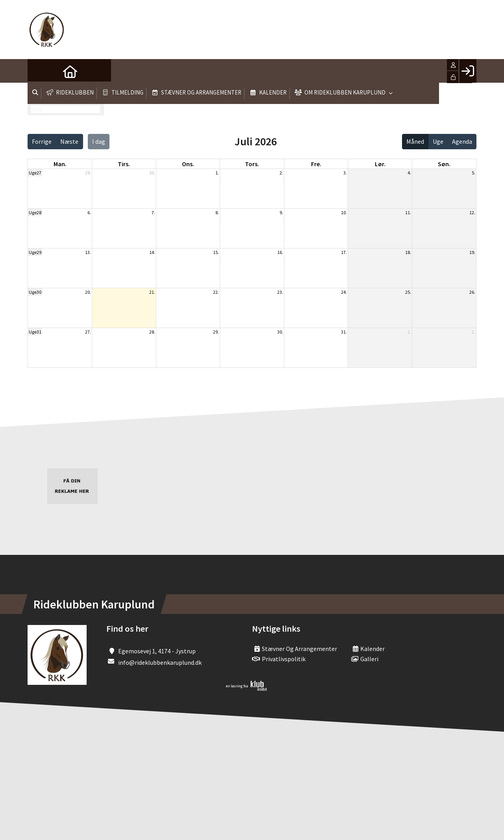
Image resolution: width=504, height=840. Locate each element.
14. (152, 252)
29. (88, 173)
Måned (415, 141)
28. (152, 332)
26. (472, 292)
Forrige (42, 141)
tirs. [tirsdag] (124, 164)
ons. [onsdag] (188, 164)
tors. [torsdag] (252, 164)
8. (217, 212)
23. (280, 292)
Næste (69, 141)
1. (217, 173)
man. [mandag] (60, 164)
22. (216, 292)
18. (408, 252)
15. (216, 252)
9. (281, 212)
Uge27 (35, 173)
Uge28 (35, 212)
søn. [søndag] (444, 164)
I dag (99, 141)
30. (152, 173)
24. (344, 292)
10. (344, 212)
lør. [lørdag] (380, 164)
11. (408, 212)
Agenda (462, 141)
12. (472, 212)
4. (409, 173)
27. (88, 332)
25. (408, 292)
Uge (438, 141)
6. (89, 212)
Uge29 (35, 252)
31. (344, 332)
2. (281, 173)
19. (472, 252)
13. (88, 252)
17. (344, 252)
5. (473, 173)
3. (345, 173)
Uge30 (35, 292)
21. (152, 292)
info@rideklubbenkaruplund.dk (160, 662)
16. (280, 252)
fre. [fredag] (316, 164)
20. (88, 292)
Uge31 (35, 332)
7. (153, 212)
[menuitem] (39, 71)
